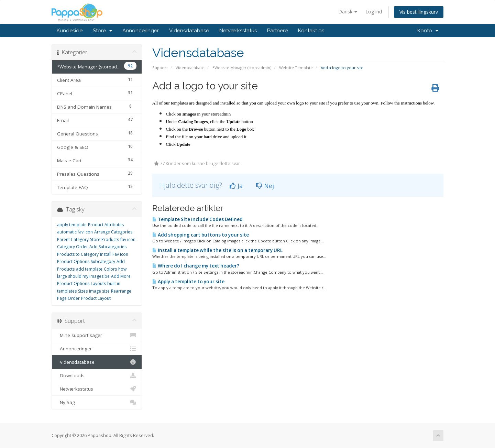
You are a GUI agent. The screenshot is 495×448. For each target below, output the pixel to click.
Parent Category (73, 239)
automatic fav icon (75, 232)
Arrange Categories (113, 232)
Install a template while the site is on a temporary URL (217, 250)
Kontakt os (311, 31)
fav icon (128, 239)
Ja (236, 186)
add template (89, 269)
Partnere (277, 31)
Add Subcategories (108, 247)
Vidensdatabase (189, 31)
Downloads (97, 375)
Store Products (104, 239)
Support (160, 68)
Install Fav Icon (114, 254)
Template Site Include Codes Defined (197, 219)
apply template (72, 225)
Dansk (348, 12)
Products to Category (78, 254)
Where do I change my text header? (196, 266)
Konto (428, 31)
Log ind (374, 12)
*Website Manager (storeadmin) (242, 68)
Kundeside (70, 31)
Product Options (73, 261)
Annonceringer (141, 31)
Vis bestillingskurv (419, 12)
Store (102, 31)
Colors (110, 269)
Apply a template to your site (188, 282)
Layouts (98, 283)
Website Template (296, 68)
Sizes (83, 291)
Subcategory (103, 261)
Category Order (73, 247)
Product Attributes (106, 225)
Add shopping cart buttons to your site (201, 235)
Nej (265, 186)
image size (99, 291)
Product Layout (96, 298)
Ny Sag (97, 402)
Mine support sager (97, 335)
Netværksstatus (238, 31)
